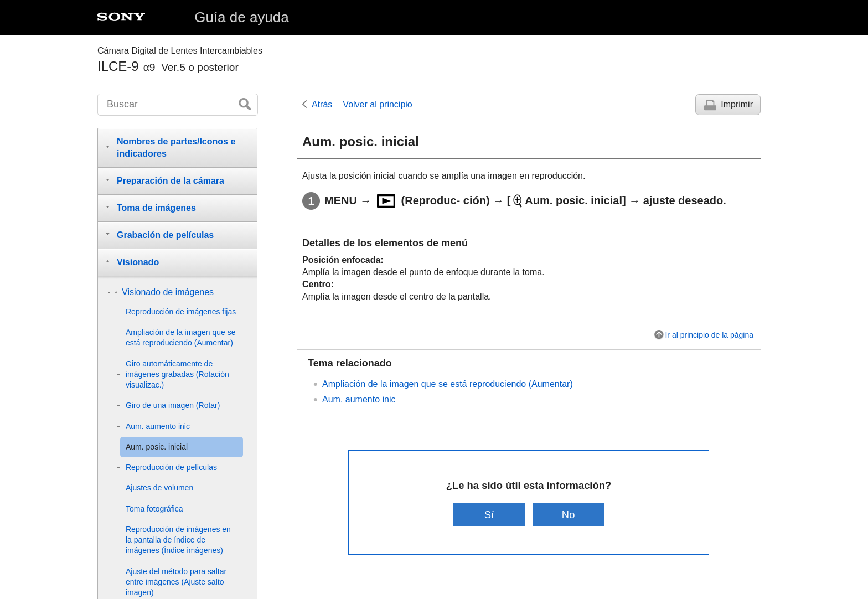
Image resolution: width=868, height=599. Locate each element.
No (569, 515)
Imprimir (737, 104)
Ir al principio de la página (709, 335)
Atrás (322, 104)
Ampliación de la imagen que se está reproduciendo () (448, 384)
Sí (489, 515)
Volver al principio (377, 104)
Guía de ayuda (242, 17)
